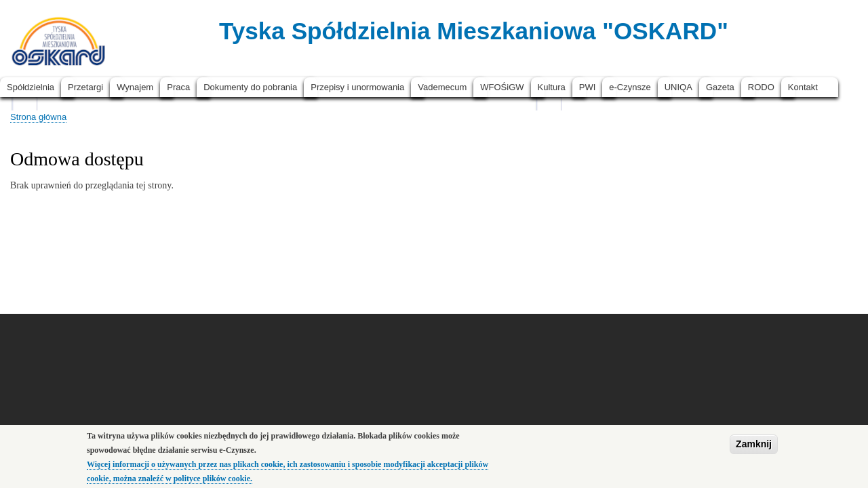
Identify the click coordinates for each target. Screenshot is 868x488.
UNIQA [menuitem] (678, 87)
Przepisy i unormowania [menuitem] (357, 87)
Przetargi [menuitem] (85, 87)
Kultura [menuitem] (552, 87)
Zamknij (754, 447)
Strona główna (38, 117)
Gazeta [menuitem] (720, 87)
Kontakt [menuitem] (803, 87)
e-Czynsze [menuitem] (630, 87)
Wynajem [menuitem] (135, 87)
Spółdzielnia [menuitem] (31, 87)
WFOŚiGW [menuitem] (502, 87)
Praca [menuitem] (178, 87)
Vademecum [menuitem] (442, 87)
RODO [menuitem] (761, 87)
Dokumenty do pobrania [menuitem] (250, 87)
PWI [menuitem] (588, 87)
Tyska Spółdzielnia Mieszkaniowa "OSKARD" (474, 31)
